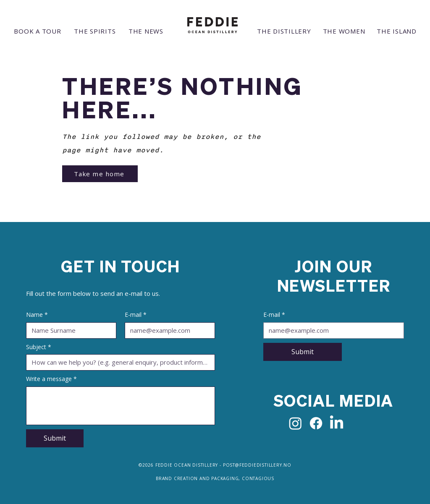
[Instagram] (295, 423)
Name (37, 315)
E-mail (136, 315)
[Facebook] (316, 423)
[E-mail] (167, 330)
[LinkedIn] (337, 423)
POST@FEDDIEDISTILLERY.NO (257, 465)
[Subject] (118, 362)
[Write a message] (121, 406)
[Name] (69, 330)
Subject (39, 347)
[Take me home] (100, 174)
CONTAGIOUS (258, 478)
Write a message (51, 379)
